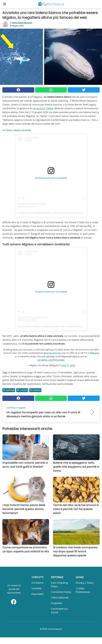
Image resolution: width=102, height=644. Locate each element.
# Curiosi (22, 390)
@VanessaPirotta (52, 353)
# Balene (35, 390)
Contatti (36, 588)
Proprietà (56, 603)
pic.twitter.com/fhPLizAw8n (51, 360)
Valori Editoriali (60, 598)
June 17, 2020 (68, 365)
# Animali (9, 390)
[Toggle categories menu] (5, 4)
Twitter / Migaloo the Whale (18, 130)
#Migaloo (94, 353)
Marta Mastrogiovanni (22, 23)
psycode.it (37, 594)
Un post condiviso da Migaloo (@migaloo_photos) (38, 213)
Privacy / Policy (85, 583)
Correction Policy (61, 592)
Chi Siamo (38, 583)
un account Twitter (43, 108)
